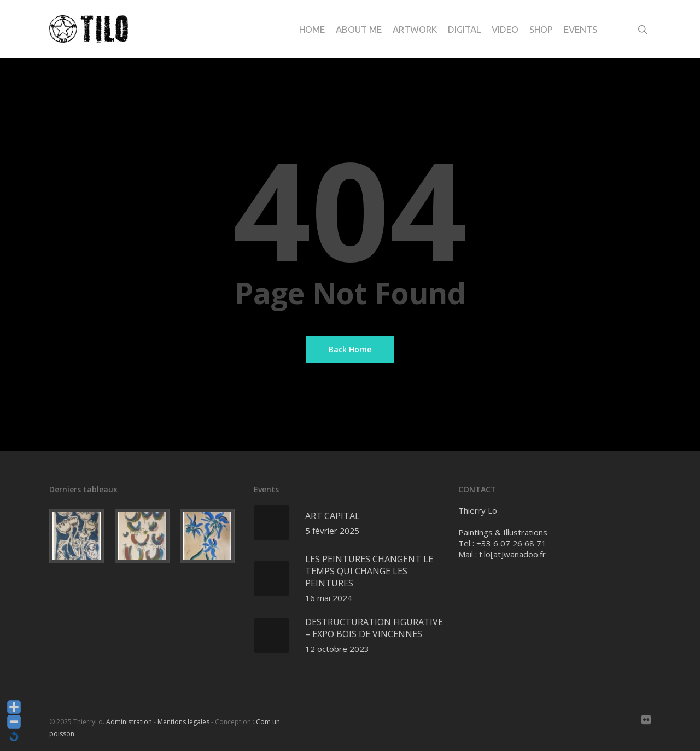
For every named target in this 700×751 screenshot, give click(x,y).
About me (359, 29)
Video (505, 29)
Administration (129, 722)
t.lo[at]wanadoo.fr (512, 554)
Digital (464, 29)
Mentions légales (183, 722)
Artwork (415, 29)
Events (581, 29)
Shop (541, 29)
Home (312, 29)
